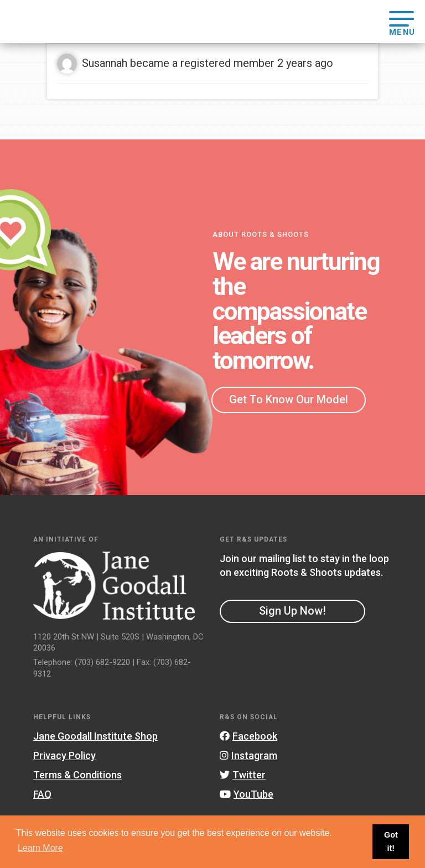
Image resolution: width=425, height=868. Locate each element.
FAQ (42, 794)
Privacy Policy (64, 755)
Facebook (248, 736)
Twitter (243, 775)
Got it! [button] (391, 841)
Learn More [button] (40, 848)
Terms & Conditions (77, 775)
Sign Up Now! (292, 611)
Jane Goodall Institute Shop (95, 736)
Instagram (248, 755)
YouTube (247, 794)
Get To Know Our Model (289, 399)
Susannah (105, 63)
